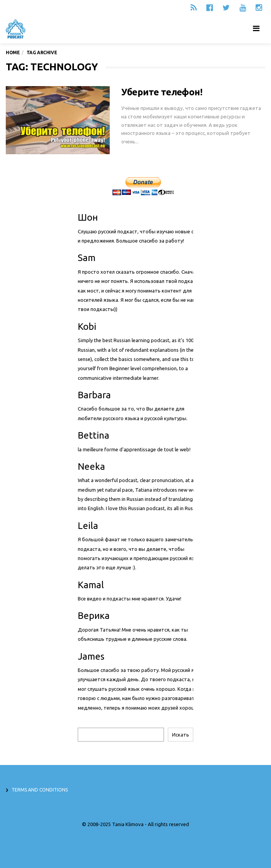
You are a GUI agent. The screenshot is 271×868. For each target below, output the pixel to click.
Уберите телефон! (162, 92)
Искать (181, 735)
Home (13, 52)
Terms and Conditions (40, 790)
